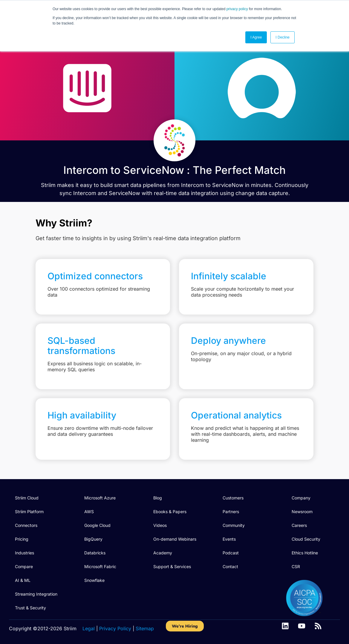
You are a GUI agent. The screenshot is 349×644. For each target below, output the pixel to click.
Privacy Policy (115, 628)
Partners (231, 512)
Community (234, 525)
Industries (25, 553)
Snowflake (94, 580)
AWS (89, 512)
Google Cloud (97, 525)
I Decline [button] (283, 37)
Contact (230, 566)
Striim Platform (29, 512)
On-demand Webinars (175, 539)
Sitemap (145, 628)
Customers (233, 498)
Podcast (231, 553)
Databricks (95, 553)
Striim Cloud (27, 498)
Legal (89, 628)
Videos (160, 525)
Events (229, 539)
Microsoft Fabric (100, 566)
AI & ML (23, 580)
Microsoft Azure (100, 498)
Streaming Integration (36, 594)
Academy (163, 553)
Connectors (26, 525)
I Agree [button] (256, 37)
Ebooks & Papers (170, 512)
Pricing (22, 539)
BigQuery (93, 539)
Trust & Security (30, 608)
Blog (158, 498)
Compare (24, 566)
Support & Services (172, 566)
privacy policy (237, 9)
